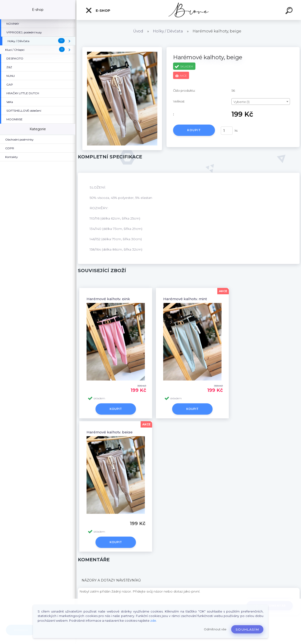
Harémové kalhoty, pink (108, 299)
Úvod (138, 31)
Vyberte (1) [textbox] (242, 102)
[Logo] (189, 10)
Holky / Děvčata (168, 31)
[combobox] (261, 102)
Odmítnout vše (215, 629)
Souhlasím (247, 629)
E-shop (98, 10)
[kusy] (227, 131)
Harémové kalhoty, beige (110, 432)
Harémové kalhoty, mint (185, 299)
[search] (290, 11)
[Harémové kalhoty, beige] (122, 49)
